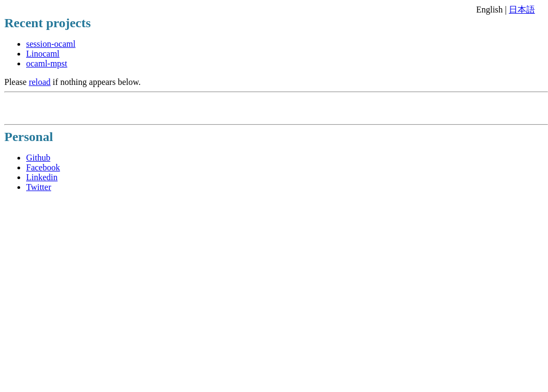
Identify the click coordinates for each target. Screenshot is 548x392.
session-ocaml (51, 44)
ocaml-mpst (47, 63)
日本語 (522, 10)
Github (38, 158)
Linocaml (43, 54)
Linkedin (42, 177)
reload (40, 82)
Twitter (39, 187)
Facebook (43, 167)
